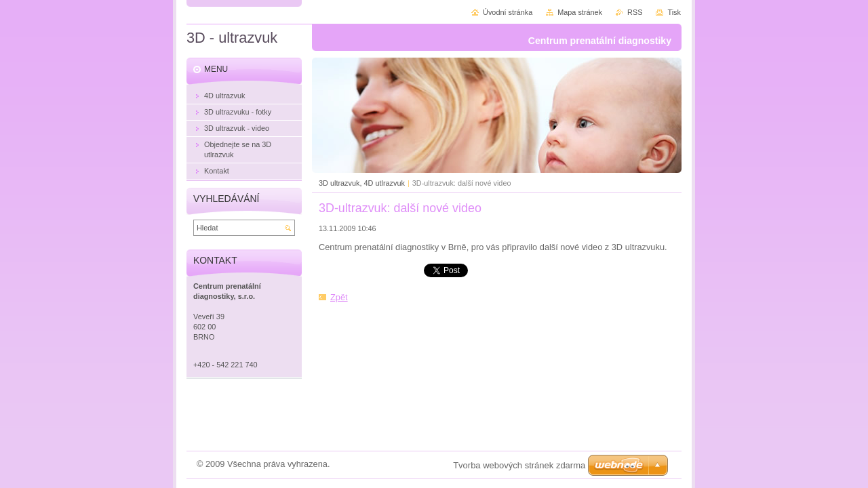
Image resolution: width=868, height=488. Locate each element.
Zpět (339, 297)
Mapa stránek (580, 12)
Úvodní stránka (508, 12)
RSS (635, 12)
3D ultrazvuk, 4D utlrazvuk (362, 183)
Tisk (674, 12)
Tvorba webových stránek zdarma (519, 465)
